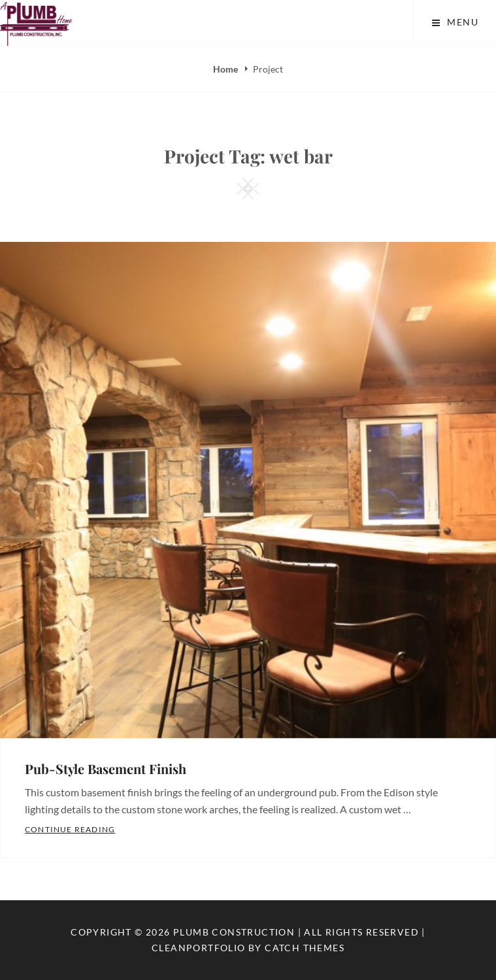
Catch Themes (305, 948)
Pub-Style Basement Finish (106, 769)
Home (226, 69)
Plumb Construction (234, 932)
